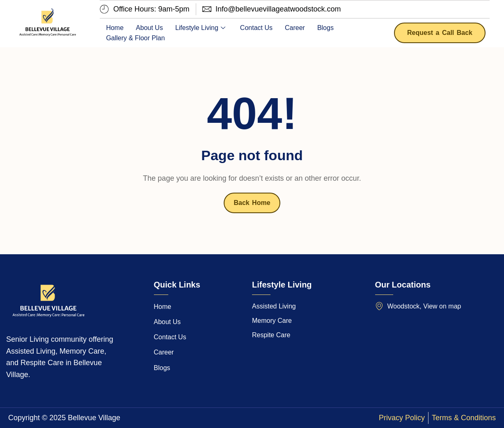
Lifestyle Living (200, 28)
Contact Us (256, 28)
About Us (149, 28)
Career (295, 28)
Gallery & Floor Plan (135, 38)
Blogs (325, 28)
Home (115, 28)
